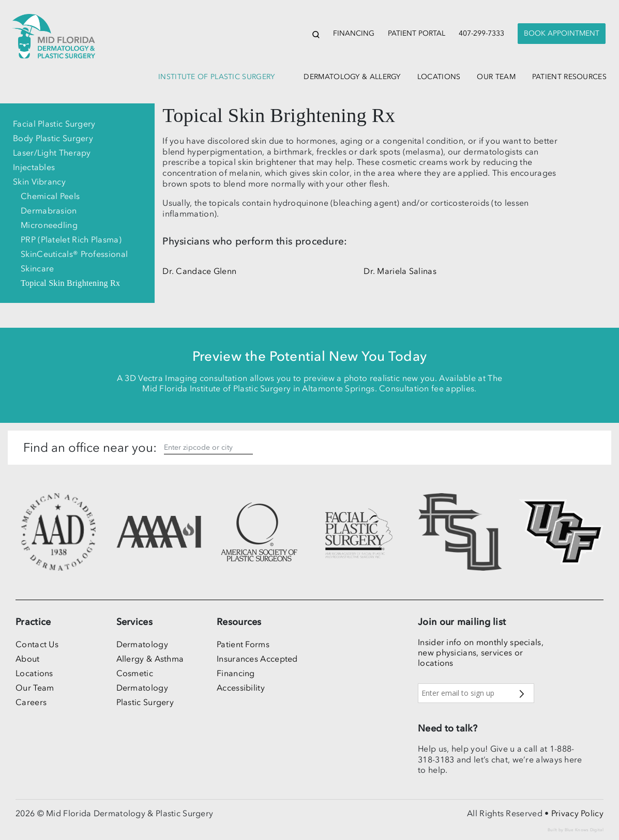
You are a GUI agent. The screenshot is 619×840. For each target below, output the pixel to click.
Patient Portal (417, 33)
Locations (34, 673)
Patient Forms (243, 644)
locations (439, 77)
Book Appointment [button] (562, 33)
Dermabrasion (49, 210)
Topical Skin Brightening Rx (70, 283)
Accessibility (241, 688)
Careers (31, 702)
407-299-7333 (481, 33)
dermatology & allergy (352, 77)
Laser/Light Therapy (52, 152)
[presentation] (562, 34)
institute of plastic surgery (216, 77)
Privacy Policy (577, 813)
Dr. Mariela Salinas (400, 271)
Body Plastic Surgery (53, 138)
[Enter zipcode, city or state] (208, 448)
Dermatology (142, 644)
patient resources (569, 77)
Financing (354, 33)
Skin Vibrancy (39, 181)
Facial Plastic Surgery (54, 124)
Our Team (35, 688)
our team (496, 77)
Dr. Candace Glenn (199, 271)
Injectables (34, 167)
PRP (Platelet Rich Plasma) (71, 239)
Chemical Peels (50, 196)
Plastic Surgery (145, 702)
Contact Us (37, 644)
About (28, 659)
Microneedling (49, 225)
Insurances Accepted (257, 659)
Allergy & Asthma (150, 659)
